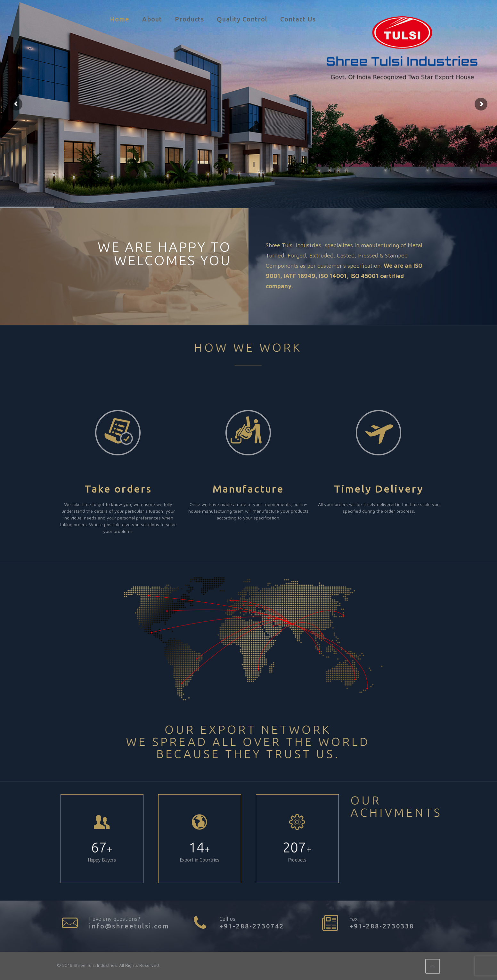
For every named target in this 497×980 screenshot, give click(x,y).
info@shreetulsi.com (129, 926)
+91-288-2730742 (252, 926)
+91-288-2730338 (382, 926)
